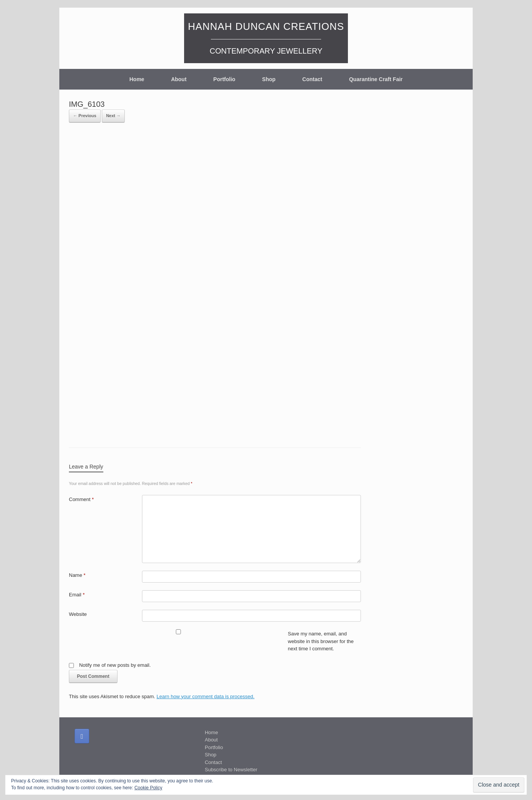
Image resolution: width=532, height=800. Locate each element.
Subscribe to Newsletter (231, 770)
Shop (269, 79)
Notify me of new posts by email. (115, 665)
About (179, 79)
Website (78, 614)
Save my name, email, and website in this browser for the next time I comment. (321, 641)
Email (77, 595)
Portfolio (224, 79)
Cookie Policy (148, 788)
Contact (312, 79)
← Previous (85, 116)
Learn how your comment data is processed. (206, 696)
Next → (113, 116)
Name (77, 575)
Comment (81, 499)
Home (137, 79)
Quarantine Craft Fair (376, 79)
